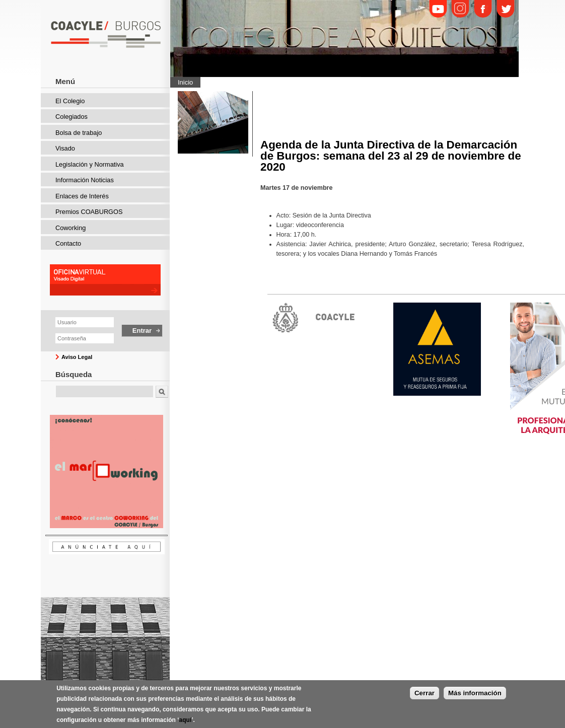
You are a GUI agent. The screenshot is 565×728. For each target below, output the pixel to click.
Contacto (68, 243)
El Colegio (70, 101)
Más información (475, 693)
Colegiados (72, 117)
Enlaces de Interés (82, 196)
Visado (65, 148)
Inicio (185, 82)
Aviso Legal (77, 357)
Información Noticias (85, 180)
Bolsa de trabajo (79, 133)
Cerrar (425, 693)
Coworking (70, 228)
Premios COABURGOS (89, 212)
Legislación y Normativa (90, 164)
